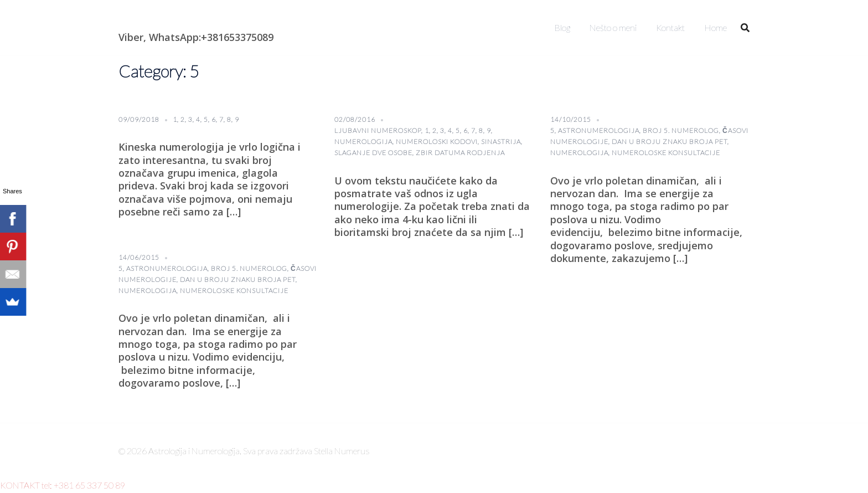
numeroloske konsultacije (666, 153)
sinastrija (501, 142)
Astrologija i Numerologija (183, 19)
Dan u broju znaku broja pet (670, 142)
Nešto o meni (613, 27)
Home (715, 27)
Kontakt (670, 27)
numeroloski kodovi (437, 142)
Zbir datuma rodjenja (460, 153)
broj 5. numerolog (681, 130)
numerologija (363, 142)
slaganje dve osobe (373, 153)
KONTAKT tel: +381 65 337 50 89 (63, 485)
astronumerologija (599, 130)
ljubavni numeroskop (378, 130)
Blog (562, 27)
